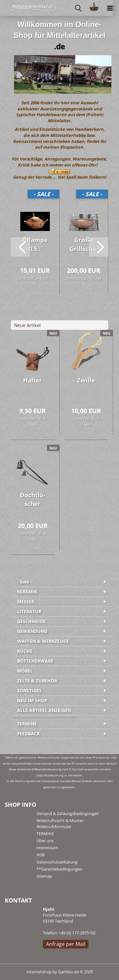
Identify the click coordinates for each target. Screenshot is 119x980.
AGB (40, 855)
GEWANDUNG (32, 631)
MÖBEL (25, 671)
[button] (20, 247)
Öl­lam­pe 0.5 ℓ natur (35, 245)
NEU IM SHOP (32, 700)
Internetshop (39, 972)
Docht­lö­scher (33, 499)
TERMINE (27, 724)
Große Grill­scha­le (84, 245)
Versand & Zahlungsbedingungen (68, 813)
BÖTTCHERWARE (35, 661)
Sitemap (44, 876)
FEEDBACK (28, 734)
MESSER (26, 601)
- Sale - (24, 582)
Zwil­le (86, 380)
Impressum (47, 848)
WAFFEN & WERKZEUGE (43, 641)
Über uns (45, 841)
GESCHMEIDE (31, 621)
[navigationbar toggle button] (110, 8)
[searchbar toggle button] (78, 8)
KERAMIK (27, 592)
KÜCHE (25, 651)
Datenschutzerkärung (57, 862)
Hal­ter (33, 380)
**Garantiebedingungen (59, 869)
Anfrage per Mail (66, 944)
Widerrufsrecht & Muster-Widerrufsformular (60, 823)
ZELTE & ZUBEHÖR (37, 681)
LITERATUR (29, 611)
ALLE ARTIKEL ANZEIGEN (44, 710)
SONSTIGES (29, 690)
